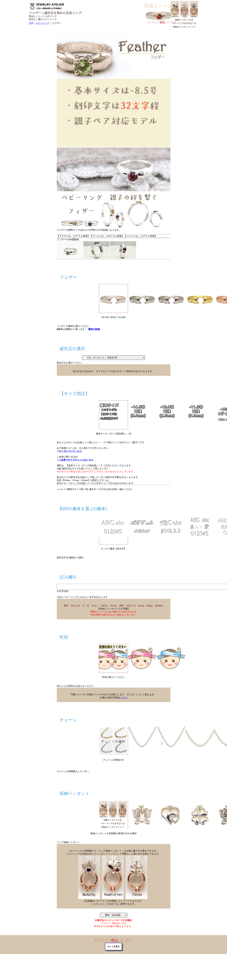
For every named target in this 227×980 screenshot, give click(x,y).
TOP (31, 23)
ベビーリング (42, 23)
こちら (124, 698)
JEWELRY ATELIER (50, 6)
